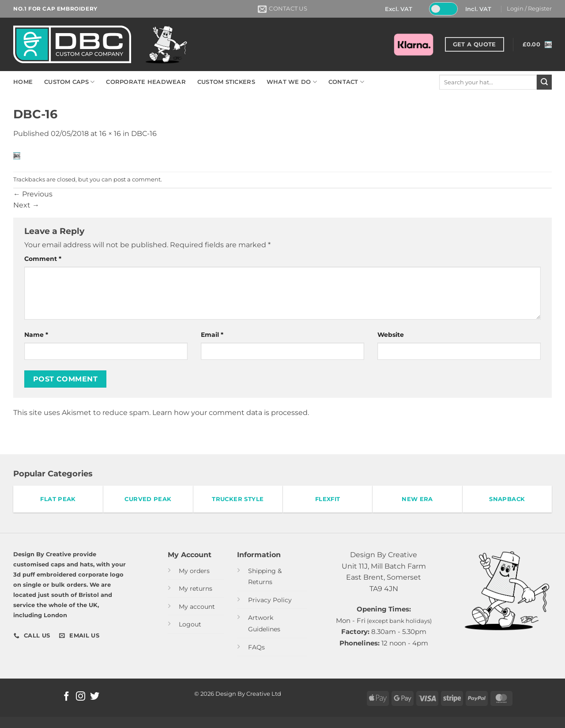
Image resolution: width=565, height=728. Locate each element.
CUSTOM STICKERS (226, 82)
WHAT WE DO (292, 82)
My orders (194, 571)
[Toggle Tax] (443, 9)
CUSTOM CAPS (69, 82)
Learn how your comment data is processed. (231, 413)
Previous (33, 194)
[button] (529, 9)
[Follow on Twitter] (95, 697)
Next (26, 205)
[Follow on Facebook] (66, 697)
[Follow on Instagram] (81, 697)
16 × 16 (110, 134)
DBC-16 (144, 134)
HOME (23, 82)
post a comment (137, 179)
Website (391, 335)
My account (197, 607)
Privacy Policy (270, 600)
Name (36, 335)
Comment (43, 259)
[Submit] (544, 82)
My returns (196, 588)
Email (212, 335)
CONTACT (346, 82)
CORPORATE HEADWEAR (146, 82)
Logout (190, 624)
